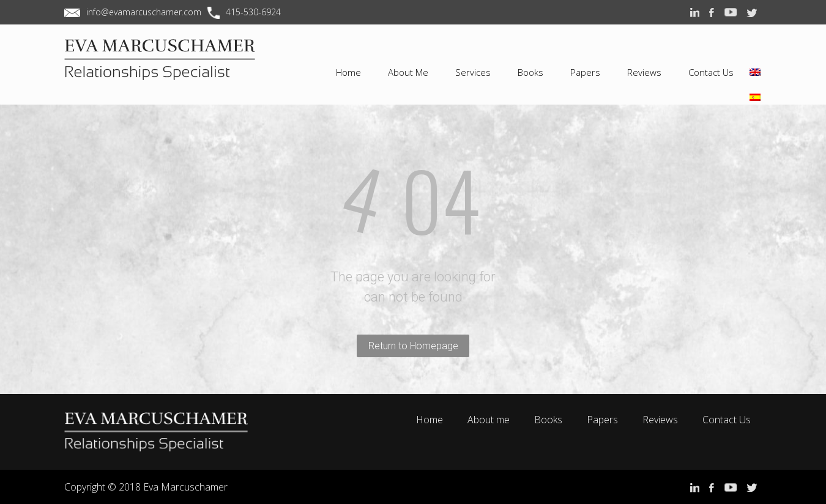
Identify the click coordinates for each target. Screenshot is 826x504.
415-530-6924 (253, 12)
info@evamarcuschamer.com (144, 12)
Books (548, 420)
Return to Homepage (413, 346)
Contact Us (727, 420)
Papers (602, 420)
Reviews (660, 420)
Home (430, 420)
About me (489, 420)
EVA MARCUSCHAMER (168, 70)
